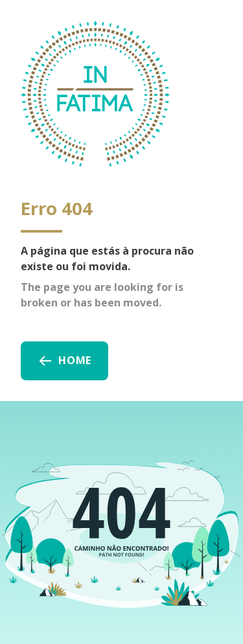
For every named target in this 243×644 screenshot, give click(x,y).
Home (64, 361)
